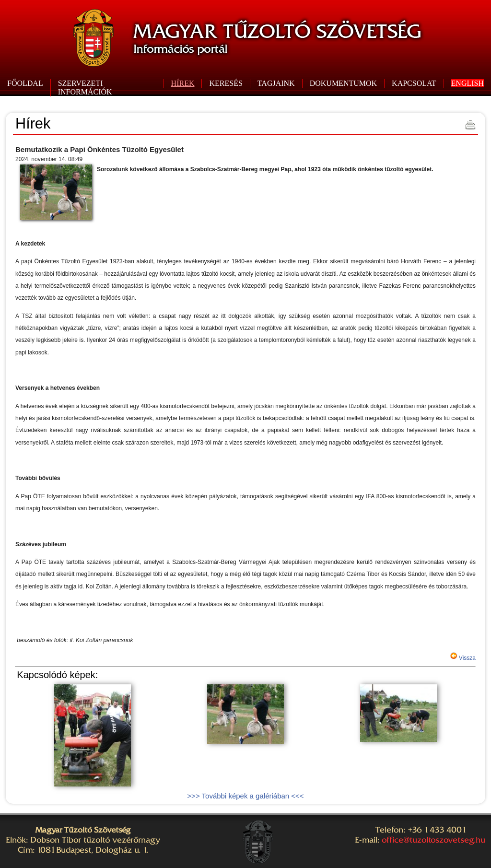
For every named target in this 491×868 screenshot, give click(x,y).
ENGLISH (468, 83)
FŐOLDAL (25, 83)
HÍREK (183, 83)
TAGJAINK (276, 83)
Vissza (467, 658)
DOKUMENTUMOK (343, 83)
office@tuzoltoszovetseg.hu (433, 840)
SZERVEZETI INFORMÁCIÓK (85, 88)
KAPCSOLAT (414, 83)
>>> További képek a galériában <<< (245, 796)
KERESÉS (226, 83)
